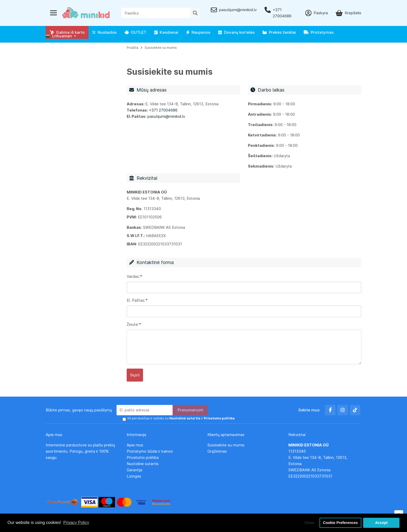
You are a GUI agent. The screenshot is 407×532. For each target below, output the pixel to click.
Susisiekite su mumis (161, 48)
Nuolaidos (104, 32)
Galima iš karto (67, 32)
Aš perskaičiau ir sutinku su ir (181, 418)
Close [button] (310, 523)
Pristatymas (319, 32)
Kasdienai (166, 32)
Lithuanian (59, 36)
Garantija (134, 470)
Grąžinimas (217, 451)
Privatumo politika (143, 457)
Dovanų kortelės (236, 32)
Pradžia (133, 48)
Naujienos (198, 32)
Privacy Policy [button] (76, 523)
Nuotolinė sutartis (143, 464)
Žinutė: (133, 324)
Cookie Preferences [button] (340, 523)
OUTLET (135, 32)
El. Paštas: (136, 300)
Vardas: (133, 276)
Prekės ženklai (279, 32)
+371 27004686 (163, 110)
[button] (61, 36)
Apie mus (135, 445)
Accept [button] (381, 523)
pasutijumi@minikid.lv (166, 116)
